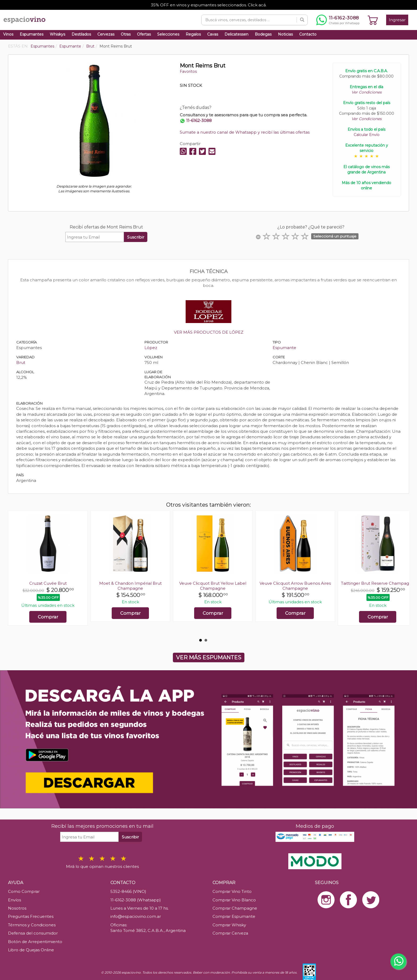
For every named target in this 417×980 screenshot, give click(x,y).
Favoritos (188, 71)
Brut (21, 362)
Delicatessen (236, 34)
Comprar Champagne (235, 908)
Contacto (308, 34)
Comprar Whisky (229, 925)
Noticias (285, 34)
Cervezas (106, 34)
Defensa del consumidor (33, 933)
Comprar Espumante (234, 916)
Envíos (14, 900)
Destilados (81, 34)
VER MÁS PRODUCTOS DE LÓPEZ (209, 332)
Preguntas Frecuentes (31, 916)
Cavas (213, 34)
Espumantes (32, 34)
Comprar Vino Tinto (232, 891)
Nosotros (17, 908)
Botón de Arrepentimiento (35, 942)
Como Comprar (24, 891)
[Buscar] (302, 20)
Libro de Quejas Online (31, 950)
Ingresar (397, 20)
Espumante (284, 348)
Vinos (8, 34)
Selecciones (168, 34)
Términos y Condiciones (32, 925)
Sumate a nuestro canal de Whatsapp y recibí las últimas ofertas (245, 132)
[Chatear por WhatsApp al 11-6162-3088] (338, 20)
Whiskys (57, 34)
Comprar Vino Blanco (234, 900)
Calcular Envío (367, 135)
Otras (126, 34)
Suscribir (136, 237)
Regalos (193, 34)
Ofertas (144, 34)
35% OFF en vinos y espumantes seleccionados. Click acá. (209, 5)
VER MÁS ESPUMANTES (209, 657)
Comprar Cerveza (230, 933)
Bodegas (263, 34)
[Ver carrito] (373, 20)
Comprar (48, 617)
